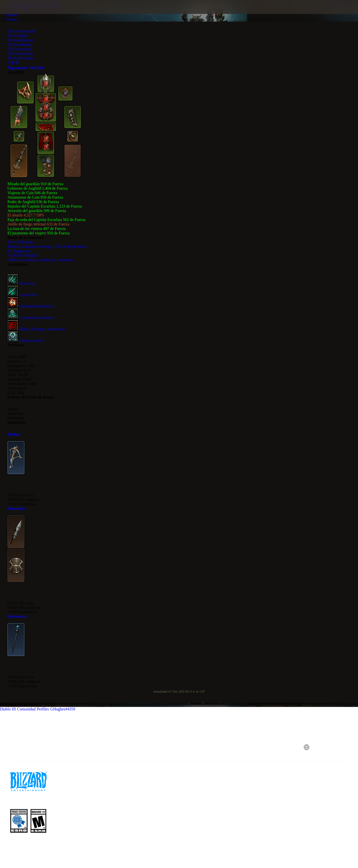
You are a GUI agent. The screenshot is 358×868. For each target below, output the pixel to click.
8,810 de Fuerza (20, 242)
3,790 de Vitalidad (22, 255)
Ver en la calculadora (344, 3)
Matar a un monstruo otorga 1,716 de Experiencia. (47, 246)
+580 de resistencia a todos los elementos (40, 260)
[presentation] (22, 13)
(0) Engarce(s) (19, 251)
